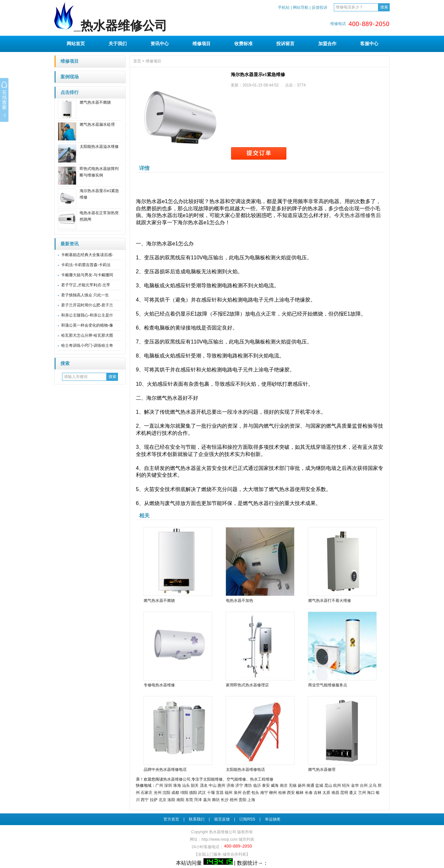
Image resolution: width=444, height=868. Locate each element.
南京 (284, 785)
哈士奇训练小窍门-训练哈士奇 (87, 345)
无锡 (293, 785)
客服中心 (369, 44)
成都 (175, 793)
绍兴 (346, 785)
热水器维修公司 (177, 779)
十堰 (211, 793)
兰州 (362, 793)
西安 (291, 793)
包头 (255, 793)
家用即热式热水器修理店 (247, 685)
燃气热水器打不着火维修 (330, 601)
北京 (163, 800)
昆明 (344, 793)
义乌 (372, 785)
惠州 (221, 785)
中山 (213, 785)
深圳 (168, 785)
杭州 (337, 785)
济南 (230, 785)
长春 (309, 793)
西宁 (145, 800)
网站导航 (301, 7)
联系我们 (197, 819)
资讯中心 (160, 44)
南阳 (180, 800)
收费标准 (243, 44)
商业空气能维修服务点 (328, 685)
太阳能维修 (213, 779)
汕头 (186, 785)
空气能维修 (236, 779)
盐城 (319, 785)
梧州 (234, 800)
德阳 (193, 793)
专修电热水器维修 (159, 685)
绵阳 (184, 793)
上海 (251, 800)
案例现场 (70, 77)
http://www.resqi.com (220, 839)
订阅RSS (247, 819)
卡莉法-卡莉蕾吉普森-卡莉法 (86, 265)
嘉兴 (207, 800)
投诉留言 (285, 44)
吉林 (318, 793)
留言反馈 (222, 819)
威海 (275, 785)
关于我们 (118, 44)
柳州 (273, 793)
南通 (310, 785)
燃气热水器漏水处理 (97, 124)
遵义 (353, 793)
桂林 (282, 793)
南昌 (335, 793)
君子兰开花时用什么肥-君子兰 (87, 305)
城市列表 (246, 839)
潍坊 (248, 785)
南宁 (264, 793)
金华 (355, 785)
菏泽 (198, 800)
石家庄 (147, 793)
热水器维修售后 (363, 215)
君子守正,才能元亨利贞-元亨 (86, 285)
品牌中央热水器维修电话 (165, 770)
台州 (364, 785)
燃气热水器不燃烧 (95, 102)
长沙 (225, 800)
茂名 (204, 785)
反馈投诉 (320, 7)
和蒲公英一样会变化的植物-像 (87, 325)
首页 (137, 61)
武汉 (202, 793)
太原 (326, 793)
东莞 (189, 800)
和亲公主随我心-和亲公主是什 (87, 315)
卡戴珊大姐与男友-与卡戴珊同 (87, 275)
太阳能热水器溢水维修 (99, 147)
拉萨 (154, 800)
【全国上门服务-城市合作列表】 (222, 854)
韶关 (195, 785)
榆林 (300, 793)
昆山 (328, 785)
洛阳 (171, 800)
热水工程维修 (262, 779)
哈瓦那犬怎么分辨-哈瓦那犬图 (87, 335)
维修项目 (202, 44)
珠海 (177, 785)
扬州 (302, 785)
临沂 (257, 785)
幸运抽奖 (273, 819)
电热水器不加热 (240, 601)
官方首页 (171, 819)
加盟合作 (327, 44)
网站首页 (76, 44)
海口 (371, 793)
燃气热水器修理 (322, 770)
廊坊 (216, 800)
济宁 (239, 785)
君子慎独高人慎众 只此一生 (85, 295)
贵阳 (242, 800)
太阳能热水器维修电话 (245, 770)
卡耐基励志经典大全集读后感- (87, 255)
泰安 (266, 785)
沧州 (158, 793)
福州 (229, 793)
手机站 (284, 7)
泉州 (238, 793)
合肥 (246, 793)
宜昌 (220, 793)
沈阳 (166, 793)
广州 (159, 785)
